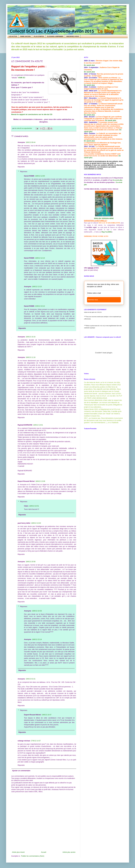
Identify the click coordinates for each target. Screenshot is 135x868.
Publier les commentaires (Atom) (33, 856)
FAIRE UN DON (25, 36)
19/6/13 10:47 (47, 715)
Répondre (21, 167)
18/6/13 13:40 (36, 523)
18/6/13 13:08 (40, 481)
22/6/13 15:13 (40, 306)
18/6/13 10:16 (30, 337)
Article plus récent (18, 852)
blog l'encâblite (107, 232)
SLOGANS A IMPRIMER (55, 36)
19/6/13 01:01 (30, 679)
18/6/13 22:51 (34, 506)
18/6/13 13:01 (38, 425)
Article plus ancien (69, 852)
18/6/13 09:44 (30, 142)
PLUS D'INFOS (39, 36)
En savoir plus (90, 65)
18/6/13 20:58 (30, 562)
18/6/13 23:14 (37, 639)
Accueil (44, 852)
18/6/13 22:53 (37, 611)
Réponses (24, 172)
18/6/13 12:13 (40, 258)
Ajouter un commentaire (21, 771)
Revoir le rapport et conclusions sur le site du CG (32, 114)
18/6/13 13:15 (37, 287)
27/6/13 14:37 (36, 741)
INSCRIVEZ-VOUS (73, 36)
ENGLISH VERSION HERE (104, 218)
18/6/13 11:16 (30, 357)
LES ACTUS (13, 36)
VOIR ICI (22, 78)
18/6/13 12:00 (40, 176)
